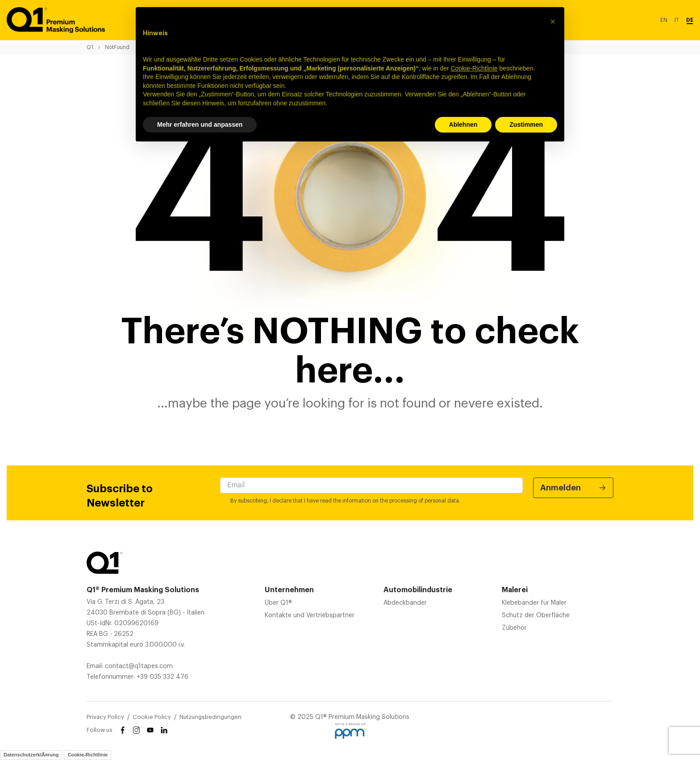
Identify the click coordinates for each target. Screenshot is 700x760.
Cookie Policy (152, 717)
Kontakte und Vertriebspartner (310, 615)
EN (664, 20)
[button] (553, 21)
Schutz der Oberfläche (536, 615)
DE (690, 20)
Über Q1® (278, 603)
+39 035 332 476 (162, 677)
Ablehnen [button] (463, 125)
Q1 (90, 47)
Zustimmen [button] (526, 125)
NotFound (117, 47)
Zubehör (514, 628)
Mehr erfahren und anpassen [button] (200, 125)
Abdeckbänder (405, 603)
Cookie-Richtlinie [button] (474, 68)
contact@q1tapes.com (139, 666)
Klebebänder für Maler (534, 603)
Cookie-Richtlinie (87, 755)
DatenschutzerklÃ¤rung (31, 755)
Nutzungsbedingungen (210, 717)
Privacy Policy (105, 717)
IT (677, 20)
